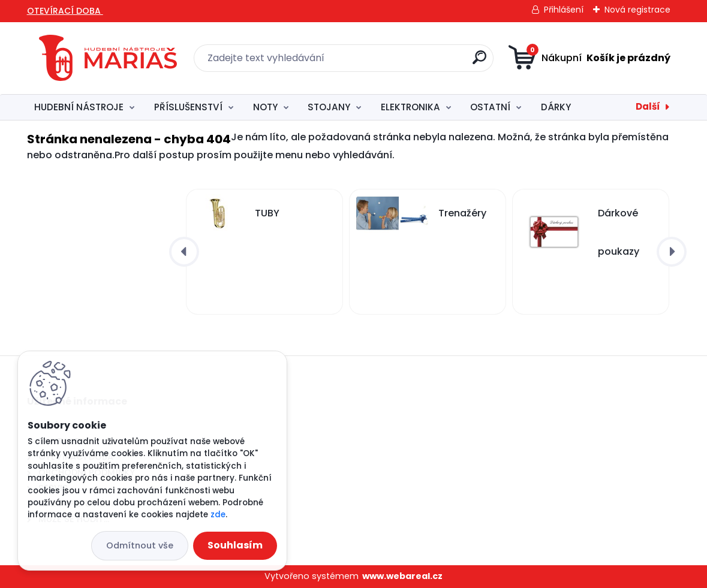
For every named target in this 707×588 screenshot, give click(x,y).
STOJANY (329, 107)
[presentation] (184, 252)
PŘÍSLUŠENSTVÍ (188, 107)
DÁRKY (556, 107)
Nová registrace (637, 10)
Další (648, 106)
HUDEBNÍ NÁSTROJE (79, 107)
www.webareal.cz (402, 576)
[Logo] (108, 58)
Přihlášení (564, 10)
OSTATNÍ (490, 107)
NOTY (265, 107)
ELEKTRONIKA (410, 107)
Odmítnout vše (140, 545)
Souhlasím (235, 545)
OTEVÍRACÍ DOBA (65, 11)
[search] (479, 62)
